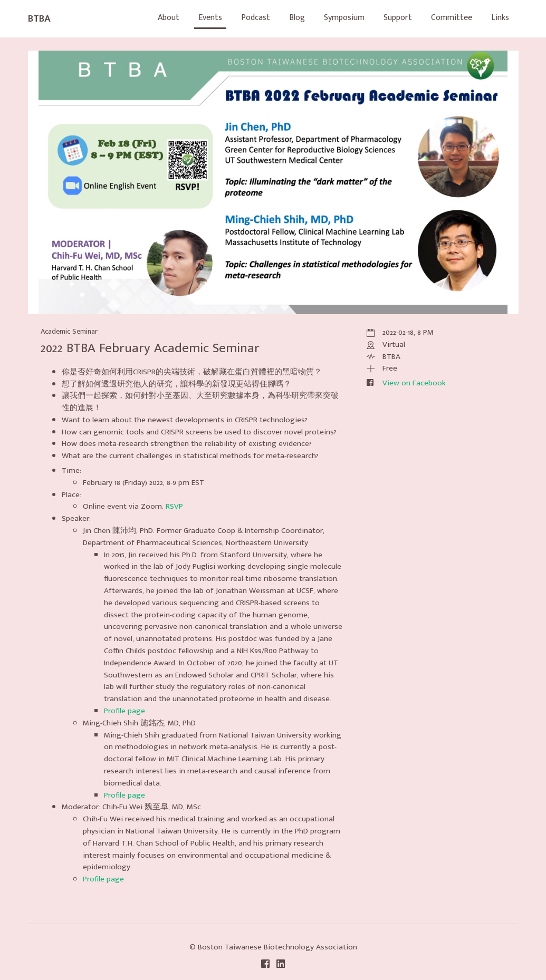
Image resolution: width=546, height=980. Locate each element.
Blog (297, 18)
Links (500, 18)
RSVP (174, 506)
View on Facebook (414, 383)
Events (210, 18)
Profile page (124, 711)
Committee (452, 18)
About (169, 18)
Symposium (344, 18)
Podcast (256, 18)
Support (398, 18)
